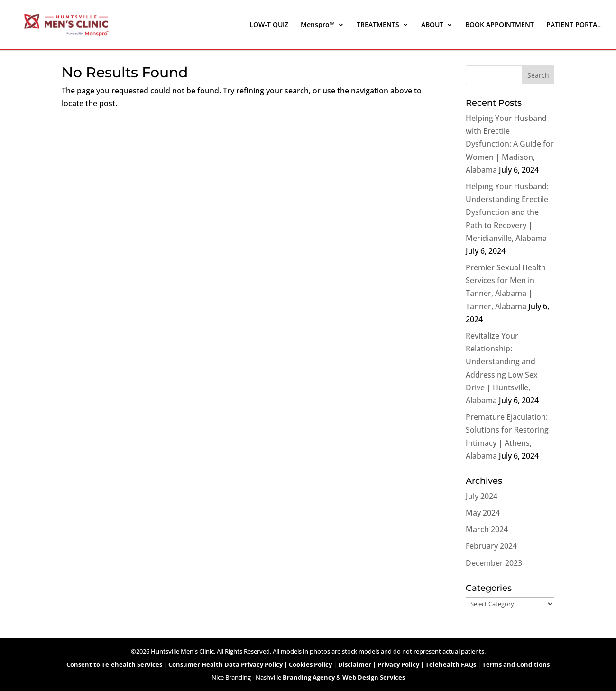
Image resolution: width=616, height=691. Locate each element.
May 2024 (483, 513)
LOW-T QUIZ (269, 25)
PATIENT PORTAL (574, 25)
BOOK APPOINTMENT (500, 25)
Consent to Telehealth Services (114, 664)
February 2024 (491, 546)
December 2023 (494, 563)
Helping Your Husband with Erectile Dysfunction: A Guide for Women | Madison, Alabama (510, 144)
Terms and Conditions (516, 664)
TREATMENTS (378, 25)
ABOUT (432, 25)
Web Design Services (374, 677)
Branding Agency (309, 677)
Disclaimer (355, 664)
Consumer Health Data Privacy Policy (225, 664)
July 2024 (482, 496)
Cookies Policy (310, 664)
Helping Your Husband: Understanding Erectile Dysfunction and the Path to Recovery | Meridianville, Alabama (507, 212)
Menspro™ (318, 25)
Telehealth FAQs (451, 664)
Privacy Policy (398, 664)
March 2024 (487, 529)
